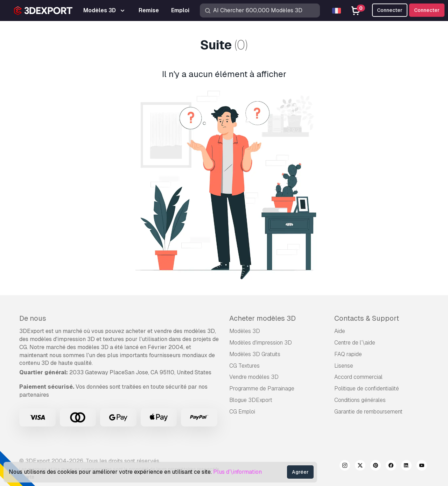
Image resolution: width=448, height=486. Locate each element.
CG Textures (244, 366)
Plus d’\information (237, 472)
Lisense (344, 366)
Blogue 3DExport (251, 400)
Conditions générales (360, 400)
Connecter (427, 10)
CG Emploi (242, 412)
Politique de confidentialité (367, 388)
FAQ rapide (348, 354)
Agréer (300, 472)
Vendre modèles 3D (254, 377)
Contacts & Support (367, 318)
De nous (33, 318)
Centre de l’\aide (355, 343)
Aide (340, 331)
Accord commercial (358, 377)
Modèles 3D (245, 331)
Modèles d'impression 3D (261, 343)
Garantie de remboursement (368, 412)
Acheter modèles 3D (262, 318)
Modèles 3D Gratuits (255, 354)
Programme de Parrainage (262, 388)
